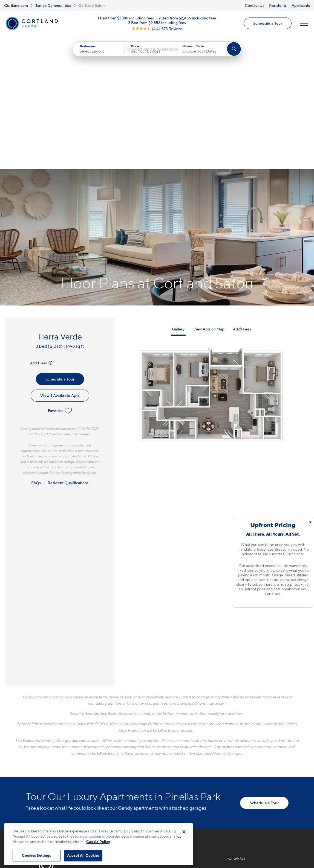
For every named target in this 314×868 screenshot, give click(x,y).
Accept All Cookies (83, 855)
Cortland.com (16, 5)
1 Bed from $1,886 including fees (126, 19)
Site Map (181, 821)
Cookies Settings (36, 855)
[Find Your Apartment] (234, 52)
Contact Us (254, 5)
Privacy (132, 821)
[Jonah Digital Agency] (276, 817)
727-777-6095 (122, 741)
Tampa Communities (53, 5)
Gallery (178, 198)
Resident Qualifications (68, 352)
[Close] (184, 832)
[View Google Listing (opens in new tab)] (157, 30)
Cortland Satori (92, 5)
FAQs (36, 352)
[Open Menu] (304, 25)
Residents (278, 5)
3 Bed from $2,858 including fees (157, 24)
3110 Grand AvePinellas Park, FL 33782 (132, 754)
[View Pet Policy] (154, 770)
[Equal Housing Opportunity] (111, 770)
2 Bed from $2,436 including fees (188, 19)
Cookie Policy (98, 842)
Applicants (301, 5)
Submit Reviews (156, 821)
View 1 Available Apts (60, 265)
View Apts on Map (209, 198)
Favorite (60, 280)
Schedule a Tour (267, 25)
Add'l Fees (42, 233)
